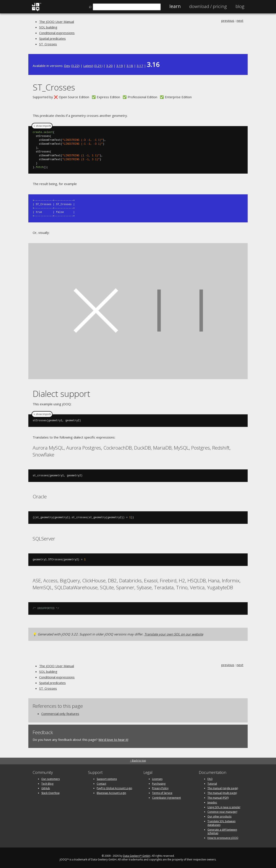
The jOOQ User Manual (57, 22)
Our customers (51, 779)
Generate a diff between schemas (222, 831)
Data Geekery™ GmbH (137, 856)
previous (228, 21)
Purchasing (159, 783)
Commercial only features (60, 713)
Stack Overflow (50, 793)
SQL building (48, 27)
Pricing (208, 6)
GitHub (46, 788)
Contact (101, 783)
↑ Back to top (138, 760)
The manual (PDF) (218, 798)
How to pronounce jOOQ (223, 838)
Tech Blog (47, 783)
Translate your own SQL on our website (174, 634)
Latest (88, 66)
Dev (67, 66)
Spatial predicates (52, 38)
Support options (107, 779)
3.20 (109, 66)
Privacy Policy (160, 788)
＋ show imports (42, 126)
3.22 (75, 66)
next (240, 21)
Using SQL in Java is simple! (224, 807)
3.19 (120, 66)
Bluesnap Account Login (111, 793)
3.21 (98, 66)
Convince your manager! (222, 812)
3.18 (130, 66)
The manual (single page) (223, 788)
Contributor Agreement (166, 798)
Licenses (157, 779)
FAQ (210, 779)
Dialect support (61, 393)
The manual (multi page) (222, 793)
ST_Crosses (48, 44)
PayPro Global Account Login (114, 788)
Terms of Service (162, 793)
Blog (240, 6)
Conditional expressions (57, 33)
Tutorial (212, 783)
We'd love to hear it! (113, 739)
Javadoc (212, 802)
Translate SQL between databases (221, 823)
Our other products (219, 816)
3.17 (140, 66)
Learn (175, 6)
